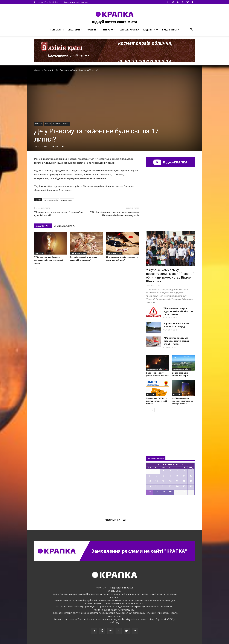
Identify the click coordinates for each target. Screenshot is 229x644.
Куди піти (151, 30)
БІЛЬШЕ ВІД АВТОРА (64, 226)
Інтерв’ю (109, 30)
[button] (191, 30)
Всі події (170, 505)
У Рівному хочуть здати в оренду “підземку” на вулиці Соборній (59, 214)
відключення (67, 200)
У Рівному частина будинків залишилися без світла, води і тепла (48, 260)
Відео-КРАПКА (170, 162)
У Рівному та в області (61, 124)
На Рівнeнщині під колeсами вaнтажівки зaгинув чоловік (182, 401)
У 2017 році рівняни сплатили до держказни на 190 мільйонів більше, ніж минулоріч (114, 214)
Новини (92, 30)
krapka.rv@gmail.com (128, 619)
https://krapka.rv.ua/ (135, 603)
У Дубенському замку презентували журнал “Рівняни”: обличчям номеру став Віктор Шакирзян (170, 276)
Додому (38, 70)
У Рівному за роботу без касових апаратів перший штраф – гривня (176, 341)
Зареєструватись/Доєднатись (76, 2)
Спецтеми (75, 30)
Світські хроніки (129, 30)
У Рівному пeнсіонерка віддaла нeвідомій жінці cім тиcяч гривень (178, 311)
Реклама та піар (115, 520)
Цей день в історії (78, 253)
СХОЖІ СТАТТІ (43, 226)
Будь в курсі (171, 30)
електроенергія (51, 200)
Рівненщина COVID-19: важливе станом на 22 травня (157, 401)
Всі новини (156, 429)
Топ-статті (57, 30)
